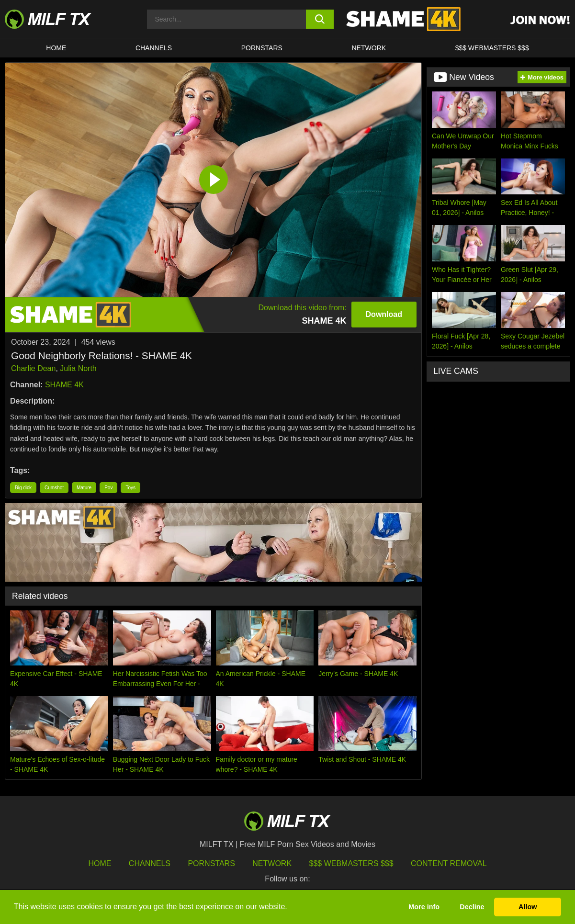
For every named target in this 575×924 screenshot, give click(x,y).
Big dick (23, 488)
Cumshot (54, 488)
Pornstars (262, 48)
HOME (56, 48)
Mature (84, 488)
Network (369, 48)
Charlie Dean (33, 368)
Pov (108, 488)
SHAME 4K (64, 385)
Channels (150, 863)
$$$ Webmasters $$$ (351, 863)
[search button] (320, 19)
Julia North (78, 368)
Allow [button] (528, 907)
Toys (130, 488)
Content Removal (449, 863)
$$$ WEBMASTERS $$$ (492, 48)
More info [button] (424, 907)
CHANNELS (154, 48)
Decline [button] (472, 907)
